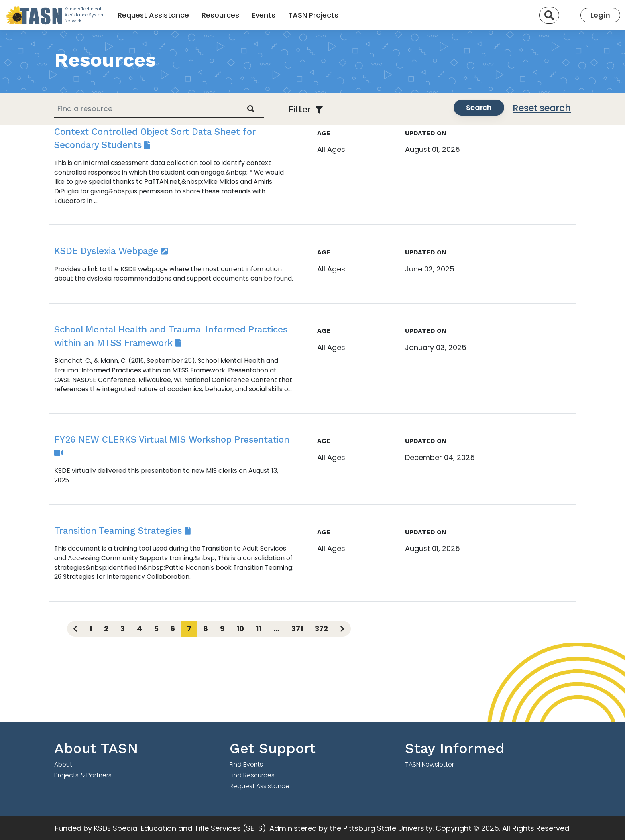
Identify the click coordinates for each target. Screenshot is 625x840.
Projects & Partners (83, 775)
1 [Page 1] (91, 629)
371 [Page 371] (297, 629)
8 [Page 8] (206, 629)
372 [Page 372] (321, 629)
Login (600, 15)
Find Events (246, 764)
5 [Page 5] (156, 629)
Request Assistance (153, 15)
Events (264, 15)
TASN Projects (313, 15)
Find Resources (252, 775)
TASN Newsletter (429, 764)
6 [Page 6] (173, 629)
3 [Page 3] (123, 629)
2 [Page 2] (106, 629)
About (63, 764)
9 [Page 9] (222, 629)
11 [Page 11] (259, 629)
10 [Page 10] (240, 629)
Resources (220, 15)
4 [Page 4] (139, 629)
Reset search (542, 108)
